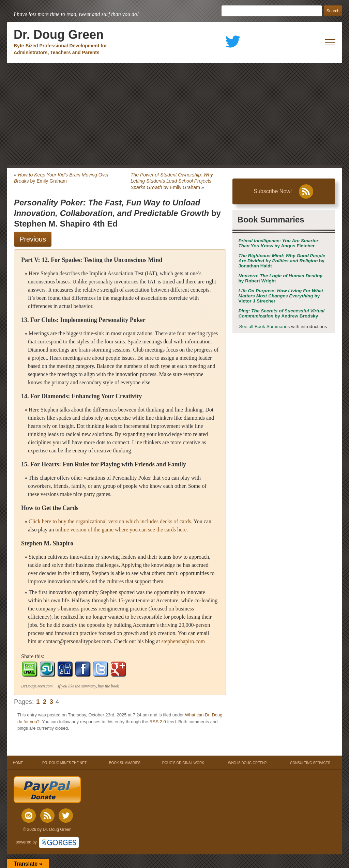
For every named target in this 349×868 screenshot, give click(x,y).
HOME (18, 763)
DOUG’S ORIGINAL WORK (183, 763)
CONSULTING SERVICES (310, 763)
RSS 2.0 (157, 722)
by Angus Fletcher (278, 243)
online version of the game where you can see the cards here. (122, 530)
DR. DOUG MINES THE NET (64, 763)
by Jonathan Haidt (282, 261)
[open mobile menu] (330, 42)
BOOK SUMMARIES (125, 763)
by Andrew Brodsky (282, 313)
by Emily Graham (172, 181)
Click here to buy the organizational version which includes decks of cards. (110, 521)
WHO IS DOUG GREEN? (247, 763)
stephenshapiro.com (183, 641)
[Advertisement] (174, 114)
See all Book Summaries (265, 327)
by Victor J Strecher (281, 296)
